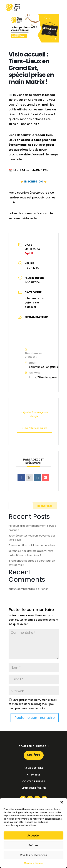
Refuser (34, 845)
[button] (62, 802)
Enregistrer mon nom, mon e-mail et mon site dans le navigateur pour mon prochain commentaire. (33, 704)
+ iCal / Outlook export (34, 428)
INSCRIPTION (33, 182)
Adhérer (34, 755)
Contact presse (33, 781)
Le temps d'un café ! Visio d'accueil (35, 303)
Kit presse (33, 775)
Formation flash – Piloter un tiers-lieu (32, 545)
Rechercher (45, 506)
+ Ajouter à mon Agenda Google (34, 414)
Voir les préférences (34, 855)
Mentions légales (34, 863)
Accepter (33, 835)
